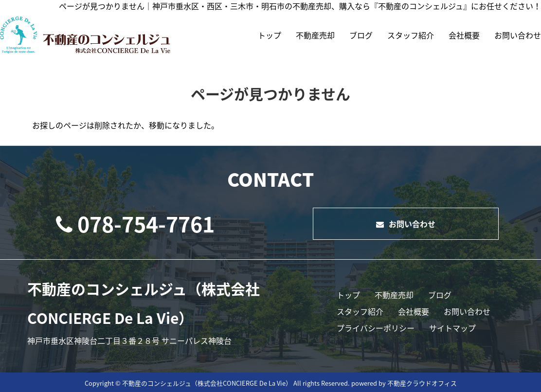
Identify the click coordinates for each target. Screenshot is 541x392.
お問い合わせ (518, 35)
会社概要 (464, 35)
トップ (270, 35)
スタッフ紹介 (411, 35)
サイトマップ (452, 328)
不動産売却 (315, 35)
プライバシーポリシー (376, 328)
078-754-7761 (135, 224)
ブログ (361, 35)
